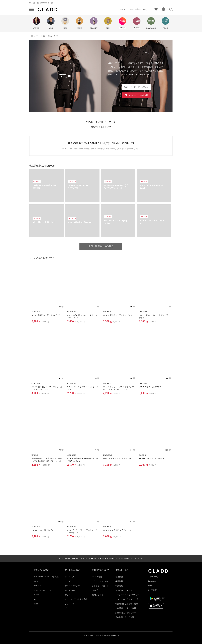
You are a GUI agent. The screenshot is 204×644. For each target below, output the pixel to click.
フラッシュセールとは (101, 581)
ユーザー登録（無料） (139, 9)
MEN (36, 581)
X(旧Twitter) (153, 577)
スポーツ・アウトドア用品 (76, 599)
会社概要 (119, 577)
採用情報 (119, 581)
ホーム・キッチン (72, 586)
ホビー (68, 595)
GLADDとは (97, 577)
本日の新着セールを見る (101, 246)
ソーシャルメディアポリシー (127, 595)
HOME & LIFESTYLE (42, 590)
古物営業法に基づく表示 (126, 608)
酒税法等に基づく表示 (125, 617)
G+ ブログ (152, 590)
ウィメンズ (70, 577)
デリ (67, 608)
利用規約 (119, 586)
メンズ (68, 581)
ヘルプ (95, 590)
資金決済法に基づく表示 (126, 613)
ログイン (121, 9)
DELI (36, 604)
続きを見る (144, 74)
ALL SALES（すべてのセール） (47, 577)
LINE (150, 586)
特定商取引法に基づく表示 (127, 604)
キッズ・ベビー (71, 590)
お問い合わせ (98, 595)
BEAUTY (37, 595)
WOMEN (37, 586)
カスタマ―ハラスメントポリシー (129, 599)
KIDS (36, 599)
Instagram (152, 581)
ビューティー (70, 604)
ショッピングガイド (100, 586)
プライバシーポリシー (125, 590)
